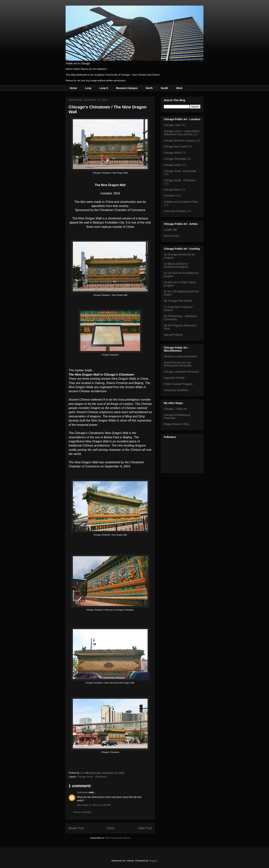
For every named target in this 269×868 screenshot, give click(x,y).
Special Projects (173, 335)
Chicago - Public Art (175, 409)
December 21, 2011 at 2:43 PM (94, 805)
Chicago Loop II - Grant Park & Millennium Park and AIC (182, 133)
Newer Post (76, 828)
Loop (88, 88)
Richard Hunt (171, 236)
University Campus (175, 211)
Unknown (82, 792)
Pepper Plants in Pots (176, 424)
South (164, 88)
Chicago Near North (175, 146)
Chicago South (172, 165)
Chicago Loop (172, 125)
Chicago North (172, 153)
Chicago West (172, 190)
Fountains (170, 196)
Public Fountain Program (178, 384)
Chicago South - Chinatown (92, 777)
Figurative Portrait (174, 378)
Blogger (153, 861)
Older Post (145, 828)
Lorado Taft (170, 230)
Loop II (104, 88)
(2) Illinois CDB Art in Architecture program (176, 265)
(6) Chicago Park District (178, 301)
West (179, 88)
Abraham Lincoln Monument (180, 356)
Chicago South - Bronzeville (180, 171)
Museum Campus (127, 88)
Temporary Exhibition (176, 390)
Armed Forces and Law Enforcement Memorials (178, 364)
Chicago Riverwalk (175, 159)
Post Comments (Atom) (118, 838)
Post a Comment (82, 812)
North (149, 88)
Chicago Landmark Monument (181, 372)
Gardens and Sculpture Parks (181, 202)
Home (73, 88)
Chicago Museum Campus (179, 140)
